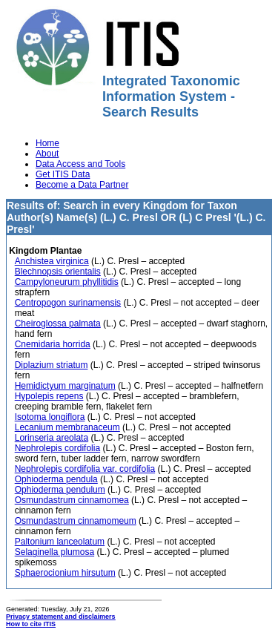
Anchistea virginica (52, 261)
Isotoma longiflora (50, 417)
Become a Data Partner (82, 185)
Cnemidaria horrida (53, 344)
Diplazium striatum (52, 365)
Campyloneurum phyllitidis (67, 282)
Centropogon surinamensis (68, 303)
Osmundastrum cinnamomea (72, 500)
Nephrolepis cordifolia (57, 448)
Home (47, 143)
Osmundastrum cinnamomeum (76, 521)
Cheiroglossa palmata (58, 323)
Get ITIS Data (63, 174)
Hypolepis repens (49, 396)
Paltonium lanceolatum (60, 542)
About (47, 154)
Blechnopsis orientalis (58, 272)
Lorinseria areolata (52, 438)
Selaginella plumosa (54, 552)
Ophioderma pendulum (60, 490)
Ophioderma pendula (56, 479)
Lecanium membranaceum (67, 427)
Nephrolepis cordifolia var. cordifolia (85, 469)
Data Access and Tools (80, 164)
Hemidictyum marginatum (65, 386)
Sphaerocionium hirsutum (65, 573)
